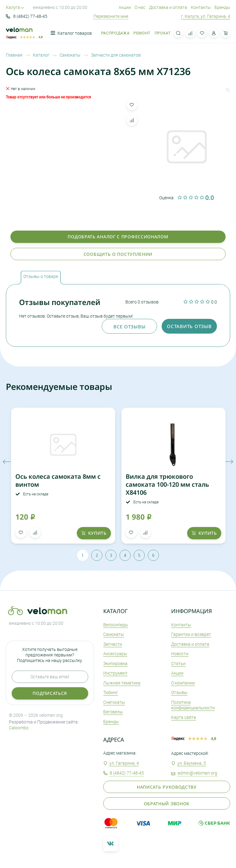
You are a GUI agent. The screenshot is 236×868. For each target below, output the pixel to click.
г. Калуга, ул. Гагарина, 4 (206, 16)
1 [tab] (83, 555)
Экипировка (115, 663)
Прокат (163, 33)
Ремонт (142, 33)
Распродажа (115, 33)
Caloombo (19, 728)
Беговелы (113, 712)
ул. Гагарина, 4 (124, 763)
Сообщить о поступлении (118, 254)
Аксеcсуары (115, 654)
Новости (180, 654)
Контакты (201, 7)
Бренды (222, 7)
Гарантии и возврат (191, 634)
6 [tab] (153, 555)
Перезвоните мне (111, 16)
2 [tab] (97, 555)
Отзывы (179, 692)
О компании (183, 683)
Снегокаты (114, 702)
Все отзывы (129, 327)
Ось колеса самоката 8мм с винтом (58, 480)
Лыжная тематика (122, 683)
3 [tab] (111, 555)
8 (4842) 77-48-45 (27, 16)
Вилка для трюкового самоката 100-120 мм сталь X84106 (167, 484)
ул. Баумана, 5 (192, 763)
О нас (140, 7)
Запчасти (113, 644)
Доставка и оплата (168, 7)
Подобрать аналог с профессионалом (118, 237)
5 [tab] (139, 555)
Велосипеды (116, 625)
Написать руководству (167, 787)
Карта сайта (184, 717)
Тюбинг (111, 692)
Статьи (178, 663)
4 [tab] (125, 555)
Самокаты (114, 634)
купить (94, 533)
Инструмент (115, 673)
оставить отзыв (189, 326)
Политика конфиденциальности (193, 705)
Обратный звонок (167, 804)
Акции (125, 7)
